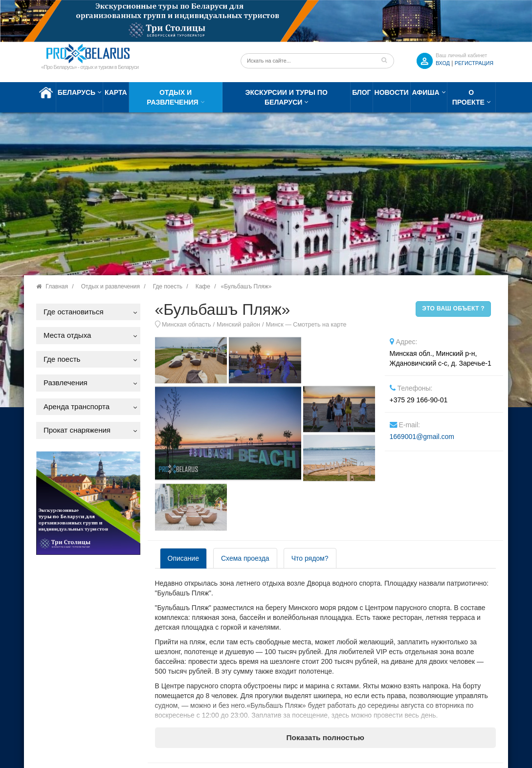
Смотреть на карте (320, 325)
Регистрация (474, 63)
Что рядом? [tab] (310, 558)
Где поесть (168, 286)
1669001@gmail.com (422, 437)
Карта (116, 92)
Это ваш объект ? (453, 308)
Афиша (426, 92)
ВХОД (443, 63)
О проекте (468, 97)
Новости (392, 92)
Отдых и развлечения (172, 97)
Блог (361, 92)
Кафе (203, 286)
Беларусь (77, 92)
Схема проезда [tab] (245, 558)
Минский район (238, 325)
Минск (274, 325)
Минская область (187, 325)
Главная (57, 286)
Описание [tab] (183, 558)
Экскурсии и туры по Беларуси (287, 97)
